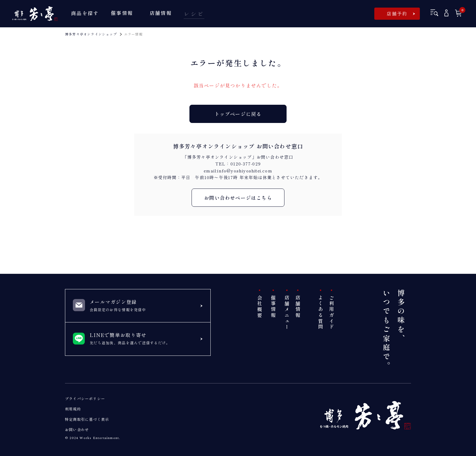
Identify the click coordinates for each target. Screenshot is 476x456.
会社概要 (260, 307)
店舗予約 (397, 14)
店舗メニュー (287, 313)
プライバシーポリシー (85, 398)
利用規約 (73, 409)
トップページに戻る (238, 114)
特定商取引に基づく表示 (87, 419)
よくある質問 (321, 313)
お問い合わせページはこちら (238, 198)
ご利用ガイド (331, 313)
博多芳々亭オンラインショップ (91, 34)
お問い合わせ (77, 429)
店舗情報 (298, 307)
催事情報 (273, 307)
